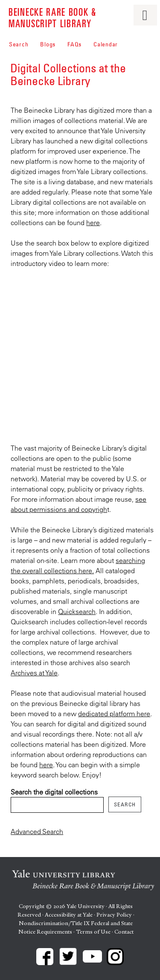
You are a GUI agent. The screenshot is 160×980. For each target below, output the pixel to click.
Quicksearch (77, 611)
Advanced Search (37, 831)
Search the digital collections (54, 792)
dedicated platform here (114, 714)
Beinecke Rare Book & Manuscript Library (52, 17)
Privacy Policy (114, 915)
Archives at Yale (34, 673)
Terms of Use (93, 932)
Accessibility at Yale (69, 915)
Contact (124, 932)
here (93, 223)
